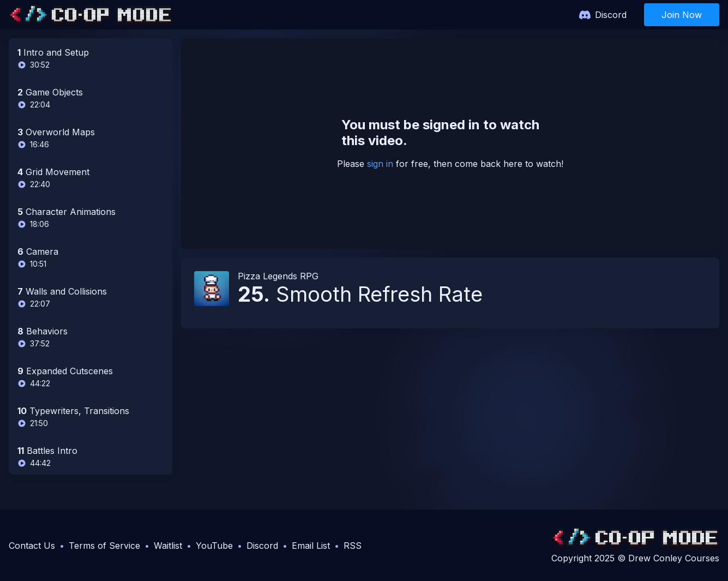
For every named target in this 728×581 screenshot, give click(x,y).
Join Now (682, 15)
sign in (380, 164)
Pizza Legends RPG (278, 276)
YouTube (214, 546)
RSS (353, 546)
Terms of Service (104, 546)
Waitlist (168, 546)
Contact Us (32, 546)
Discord (611, 15)
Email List (311, 546)
